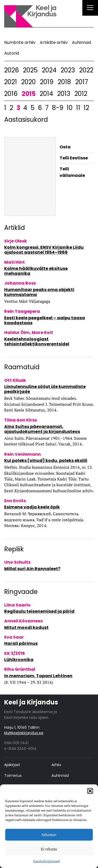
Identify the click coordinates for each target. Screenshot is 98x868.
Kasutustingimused (47, 861)
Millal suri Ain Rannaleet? (32, 569)
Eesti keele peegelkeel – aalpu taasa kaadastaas (45, 320)
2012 (81, 94)
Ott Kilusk (15, 380)
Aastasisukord (26, 120)
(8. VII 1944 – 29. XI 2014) (29, 682)
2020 (28, 82)
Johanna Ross (20, 283)
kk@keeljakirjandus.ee (24, 733)
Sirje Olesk (16, 241)
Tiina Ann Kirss (21, 420)
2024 (49, 70)
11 (78, 108)
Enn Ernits (15, 501)
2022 (86, 70)
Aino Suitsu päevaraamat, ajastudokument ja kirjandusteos (42, 429)
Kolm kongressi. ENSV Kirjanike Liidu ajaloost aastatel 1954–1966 (44, 250)
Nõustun (49, 835)
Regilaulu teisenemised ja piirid (39, 611)
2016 (11, 94)
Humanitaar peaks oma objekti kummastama (39, 292)
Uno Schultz (17, 562)
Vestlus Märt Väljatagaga (27, 301)
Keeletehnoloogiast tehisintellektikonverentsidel (37, 342)
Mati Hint (15, 262)
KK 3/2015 (15, 653)
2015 (29, 94)
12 (86, 108)
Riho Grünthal (20, 669)
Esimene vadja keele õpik (32, 507)
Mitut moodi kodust (26, 627)
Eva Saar (14, 637)
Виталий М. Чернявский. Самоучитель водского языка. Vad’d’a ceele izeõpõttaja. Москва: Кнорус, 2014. (44, 520)
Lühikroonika (19, 660)
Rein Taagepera (22, 311)
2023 (68, 70)
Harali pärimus (21, 643)
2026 (11, 70)
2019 (47, 82)
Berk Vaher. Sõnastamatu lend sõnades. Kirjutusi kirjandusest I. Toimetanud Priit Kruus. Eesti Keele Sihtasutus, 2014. (49, 404)
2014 (46, 94)
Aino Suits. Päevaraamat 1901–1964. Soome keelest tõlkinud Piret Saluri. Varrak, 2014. (45, 441)
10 (70, 108)
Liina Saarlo (17, 605)
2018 (64, 82)
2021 (11, 82)
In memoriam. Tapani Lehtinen (38, 676)
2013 (64, 94)
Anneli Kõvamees (23, 621)
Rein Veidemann (22, 454)
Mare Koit (42, 332)
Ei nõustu (49, 849)
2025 (30, 70)
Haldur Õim (17, 332)
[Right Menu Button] (90, 8)
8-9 (58, 108)
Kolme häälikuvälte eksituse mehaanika (36, 271)
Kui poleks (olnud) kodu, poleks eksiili (46, 461)
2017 (82, 82)
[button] (90, 791)
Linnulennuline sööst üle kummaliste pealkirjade (45, 389)
